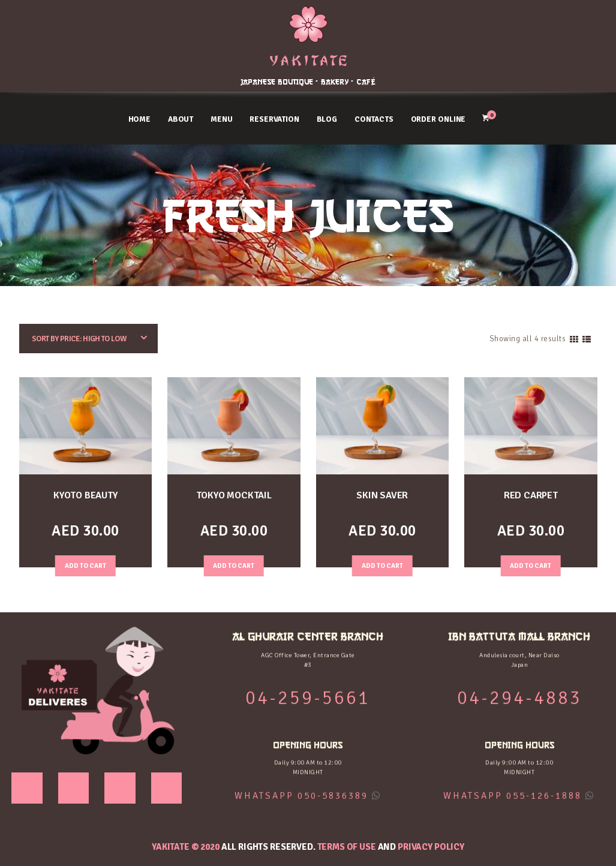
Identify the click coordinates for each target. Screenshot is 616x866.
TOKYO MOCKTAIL (234, 495)
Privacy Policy (431, 847)
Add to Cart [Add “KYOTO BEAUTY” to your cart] (85, 566)
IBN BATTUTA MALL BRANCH (546, 19)
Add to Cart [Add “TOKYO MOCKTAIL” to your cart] (234, 566)
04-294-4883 (546, 48)
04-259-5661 (70, 48)
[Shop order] (88, 339)
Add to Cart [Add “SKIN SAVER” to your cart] (382, 566)
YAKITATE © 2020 (186, 847)
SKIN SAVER (382, 495)
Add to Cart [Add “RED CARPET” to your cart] (531, 566)
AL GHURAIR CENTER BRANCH (70, 19)
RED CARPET (531, 495)
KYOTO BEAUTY (85, 495)
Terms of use (347, 847)
